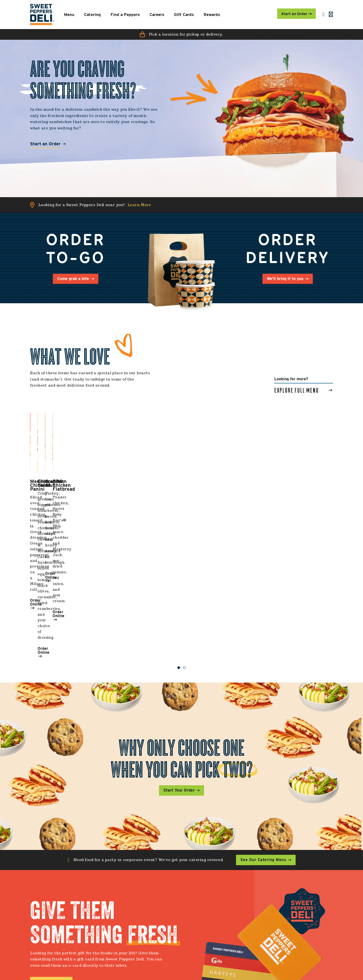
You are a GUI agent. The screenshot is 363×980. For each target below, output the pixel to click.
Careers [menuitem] (235, 904)
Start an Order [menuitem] (295, 14)
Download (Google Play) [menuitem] (135, 943)
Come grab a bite (73, 279)
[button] (181, 34)
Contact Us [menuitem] (125, 904)
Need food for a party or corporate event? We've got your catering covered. (149, 727)
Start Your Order (179, 657)
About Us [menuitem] (122, 913)
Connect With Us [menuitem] (301, 904)
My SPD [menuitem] (179, 904)
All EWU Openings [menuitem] (244, 913)
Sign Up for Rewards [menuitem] (189, 928)
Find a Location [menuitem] (128, 928)
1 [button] (179, 535)
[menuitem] (42, 15)
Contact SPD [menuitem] (125, 921)
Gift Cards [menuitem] (180, 913)
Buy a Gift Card (49, 849)
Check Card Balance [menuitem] (189, 921)
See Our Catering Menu (263, 727)
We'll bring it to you (285, 279)
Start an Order (45, 144)
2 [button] (184, 535)
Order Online (45, 512)
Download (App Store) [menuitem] (133, 936)
